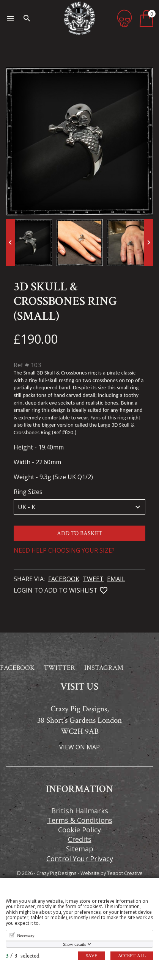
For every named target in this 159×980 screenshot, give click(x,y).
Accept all (132, 956)
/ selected (23, 956)
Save (91, 956)
